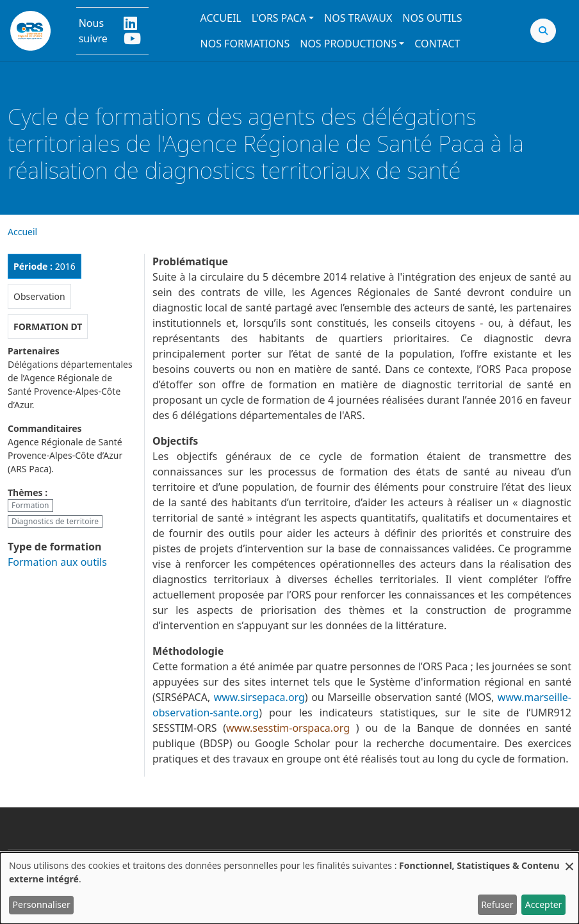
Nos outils (432, 18)
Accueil (220, 18)
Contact (437, 44)
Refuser (497, 904)
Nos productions (348, 44)
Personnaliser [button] (42, 904)
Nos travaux (358, 18)
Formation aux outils (57, 562)
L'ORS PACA (279, 18)
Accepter (544, 904)
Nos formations (245, 44)
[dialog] (289, 888)
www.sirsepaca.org (259, 697)
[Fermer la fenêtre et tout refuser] (569, 860)
